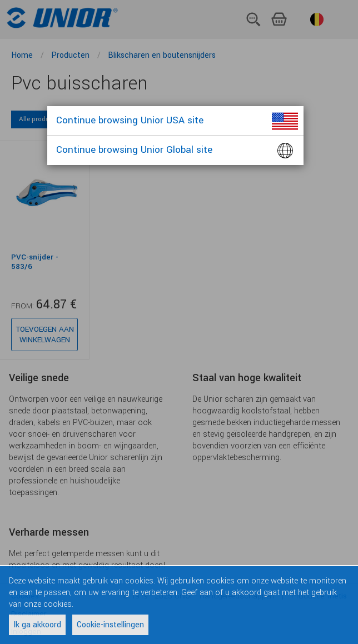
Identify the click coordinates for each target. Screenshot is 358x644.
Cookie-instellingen (110, 625)
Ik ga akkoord (37, 625)
